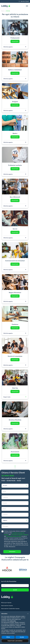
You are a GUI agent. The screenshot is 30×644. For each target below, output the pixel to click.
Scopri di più (15, 41)
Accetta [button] (22, 637)
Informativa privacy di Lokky (14, 538)
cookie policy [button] (13, 621)
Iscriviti (15, 590)
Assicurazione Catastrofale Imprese (10, 609)
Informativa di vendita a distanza (19, 536)
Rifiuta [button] (8, 637)
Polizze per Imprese (6, 603)
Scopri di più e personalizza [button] (15, 641)
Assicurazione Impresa (7, 606)
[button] (28, 614)
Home (3, 11)
